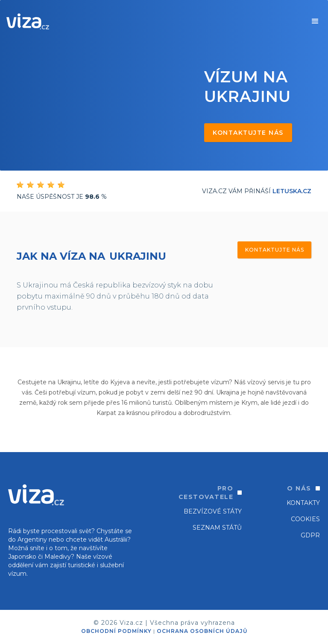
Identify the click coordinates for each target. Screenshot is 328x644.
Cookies (305, 519)
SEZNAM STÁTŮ (217, 528)
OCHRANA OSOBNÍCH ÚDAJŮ (202, 631)
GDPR (310, 535)
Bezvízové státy (213, 511)
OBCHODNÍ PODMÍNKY (116, 631)
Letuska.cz (292, 191)
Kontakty (303, 503)
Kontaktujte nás (248, 133)
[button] (315, 21)
